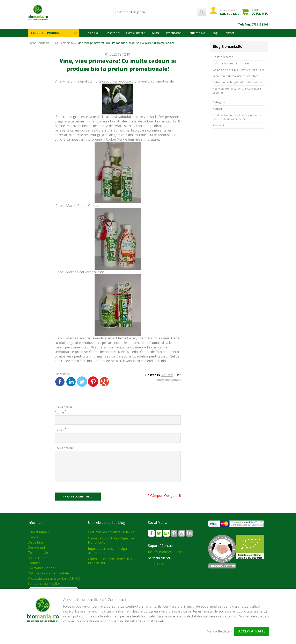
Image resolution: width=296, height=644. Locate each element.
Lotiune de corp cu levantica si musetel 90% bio (130, 361)
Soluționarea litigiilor (44, 583)
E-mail (59, 430)
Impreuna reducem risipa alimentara (236, 76)
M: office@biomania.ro (165, 552)
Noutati (167, 375)
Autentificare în (230, 12)
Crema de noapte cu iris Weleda (114, 352)
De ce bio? (92, 33)
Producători (174, 33)
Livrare (155, 33)
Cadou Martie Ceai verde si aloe (80, 272)
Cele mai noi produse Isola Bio (232, 63)
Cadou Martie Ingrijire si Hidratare (133, 139)
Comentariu (64, 448)
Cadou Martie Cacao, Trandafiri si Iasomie (137, 338)
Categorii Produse (46, 33)
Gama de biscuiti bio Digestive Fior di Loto (238, 70)
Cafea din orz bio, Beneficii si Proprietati (238, 82)
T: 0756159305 (159, 564)
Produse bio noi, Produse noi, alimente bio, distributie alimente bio (237, 117)
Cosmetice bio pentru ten (150, 347)
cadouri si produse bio (120, 81)
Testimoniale (38, 553)
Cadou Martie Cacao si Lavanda (80, 338)
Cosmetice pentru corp (150, 356)
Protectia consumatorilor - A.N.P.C (54, 578)
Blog (214, 33)
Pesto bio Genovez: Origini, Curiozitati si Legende (238, 91)
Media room (37, 558)
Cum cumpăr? (135, 33)
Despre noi (113, 33)
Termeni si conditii (42, 568)
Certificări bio (196, 33)
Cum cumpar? (38, 532)
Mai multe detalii (219, 631)
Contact (229, 33)
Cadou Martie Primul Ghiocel (77, 206)
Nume (59, 412)
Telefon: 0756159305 (253, 24)
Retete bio (219, 125)
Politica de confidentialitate (48, 573)
